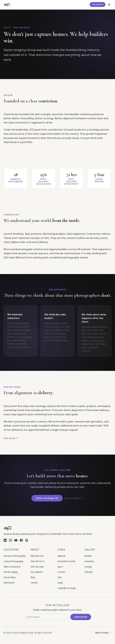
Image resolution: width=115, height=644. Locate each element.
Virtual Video (10, 577)
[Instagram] (10, 540)
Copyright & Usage (67, 588)
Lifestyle (89, 572)
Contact (61, 572)
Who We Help (37, 567)
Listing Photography (13, 561)
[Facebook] (21, 540)
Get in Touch (103, 633)
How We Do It (38, 561)
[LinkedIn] (5, 540)
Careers (34, 583)
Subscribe (81, 617)
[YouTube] (16, 540)
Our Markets (37, 572)
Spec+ (60, 567)
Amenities (89, 561)
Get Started (98, 4)
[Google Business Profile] (27, 540)
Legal (60, 583)
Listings (88, 567)
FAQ (60, 577)
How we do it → (12, 439)
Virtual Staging (11, 572)
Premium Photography (15, 556)
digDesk (61, 556)
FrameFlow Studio (66, 561)
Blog (33, 577)
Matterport (9, 583)
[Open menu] (109, 5)
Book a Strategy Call (47, 500)
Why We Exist (37, 556)
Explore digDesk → (74, 500)
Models (88, 556)
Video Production (12, 567)
